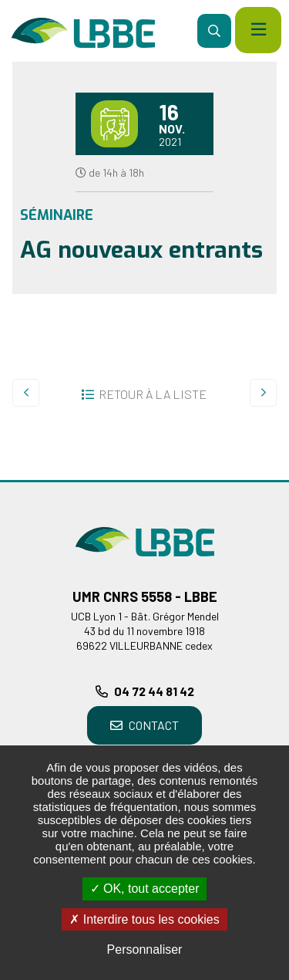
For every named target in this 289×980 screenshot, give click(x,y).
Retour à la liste (153, 394)
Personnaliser (145, 950)
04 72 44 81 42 (154, 691)
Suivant (263, 393)
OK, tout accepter (145, 889)
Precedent (26, 393)
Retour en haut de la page (254, 480)
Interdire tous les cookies (144, 919)
